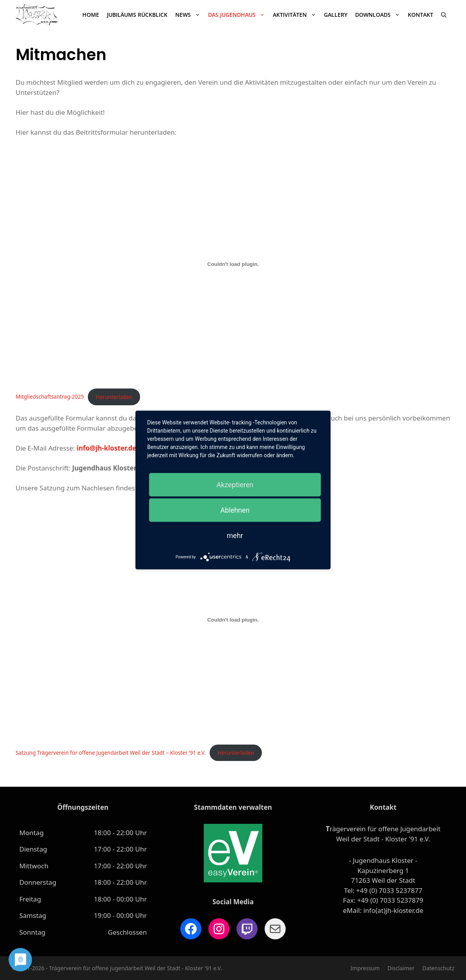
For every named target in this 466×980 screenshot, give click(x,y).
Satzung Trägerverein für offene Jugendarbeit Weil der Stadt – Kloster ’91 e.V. (111, 753)
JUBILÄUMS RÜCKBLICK (137, 15)
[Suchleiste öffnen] (444, 15)
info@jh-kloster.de (106, 448)
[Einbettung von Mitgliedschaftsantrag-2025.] (233, 264)
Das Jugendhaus (238, 15)
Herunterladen (114, 397)
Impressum (365, 968)
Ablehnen (235, 510)
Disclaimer (401, 968)
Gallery (336, 15)
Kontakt (421, 15)
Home (91, 15)
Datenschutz (438, 968)
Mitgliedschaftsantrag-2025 (50, 397)
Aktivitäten (296, 15)
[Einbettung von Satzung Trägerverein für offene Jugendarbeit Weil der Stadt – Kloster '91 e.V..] (233, 620)
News (190, 15)
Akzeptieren (235, 485)
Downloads (380, 15)
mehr (235, 535)
